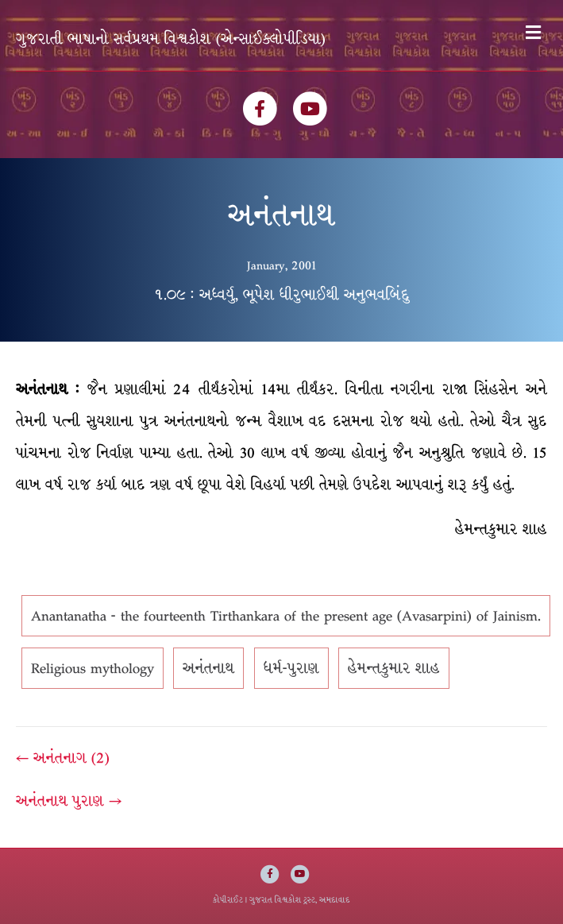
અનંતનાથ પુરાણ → (69, 801)
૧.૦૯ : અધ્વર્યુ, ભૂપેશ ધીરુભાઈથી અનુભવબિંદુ (282, 295)
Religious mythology (93, 668)
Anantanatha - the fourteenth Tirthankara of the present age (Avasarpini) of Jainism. (286, 616)
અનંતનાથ (208, 668)
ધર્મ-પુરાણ (291, 668)
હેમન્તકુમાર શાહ (394, 668)
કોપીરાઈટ (228, 900)
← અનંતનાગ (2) (63, 758)
